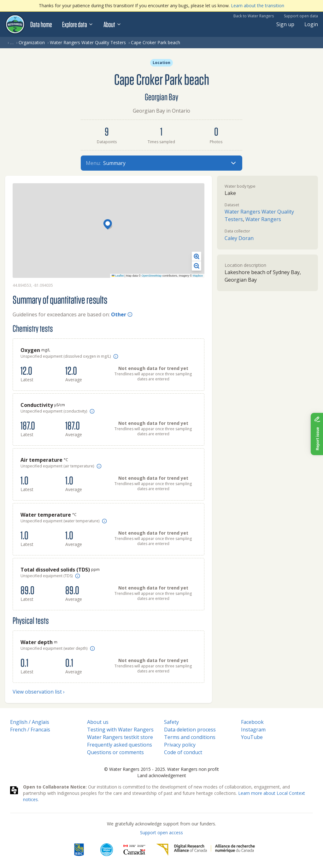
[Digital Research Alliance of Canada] (206, 850)
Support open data (301, 16)
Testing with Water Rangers (120, 730)
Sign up (285, 24)
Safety (171, 722)
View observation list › (39, 692)
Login (311, 24)
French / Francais (30, 730)
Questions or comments (115, 752)
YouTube (252, 737)
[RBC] (79, 850)
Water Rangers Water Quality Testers (88, 42)
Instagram (253, 730)
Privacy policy (180, 745)
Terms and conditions (190, 737)
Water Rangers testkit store (120, 737)
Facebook (252, 722)
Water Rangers (263, 219)
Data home (41, 24)
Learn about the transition (258, 6)
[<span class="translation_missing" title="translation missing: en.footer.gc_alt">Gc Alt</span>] (134, 850)
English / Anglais (30, 722)
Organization (32, 42)
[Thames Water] (107, 850)
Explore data (78, 24)
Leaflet (118, 276)
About (112, 24)
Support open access (161, 833)
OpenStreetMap (152, 276)
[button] (109, 225)
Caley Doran (239, 238)
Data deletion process (190, 730)
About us (98, 722)
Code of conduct (183, 752)
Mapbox (198, 276)
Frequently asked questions (120, 745)
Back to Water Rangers (254, 16)
